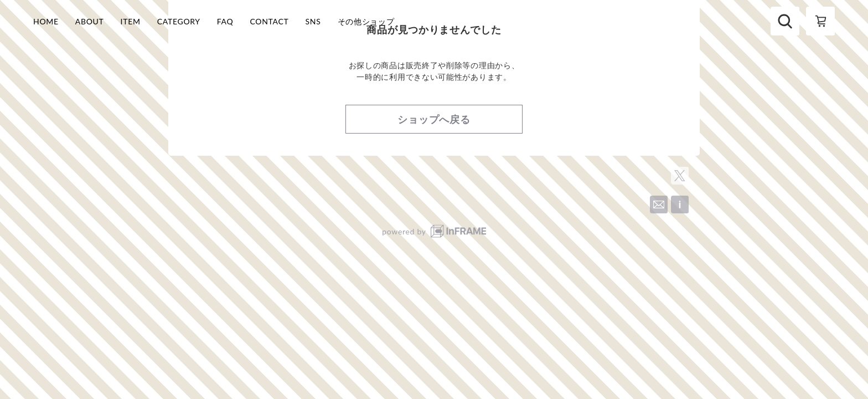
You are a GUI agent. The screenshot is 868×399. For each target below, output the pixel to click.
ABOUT (90, 21)
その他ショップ (366, 21)
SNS (313, 21)
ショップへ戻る (434, 161)
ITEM (131, 21)
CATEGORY (179, 21)
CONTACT (269, 21)
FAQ (225, 21)
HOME (46, 21)
